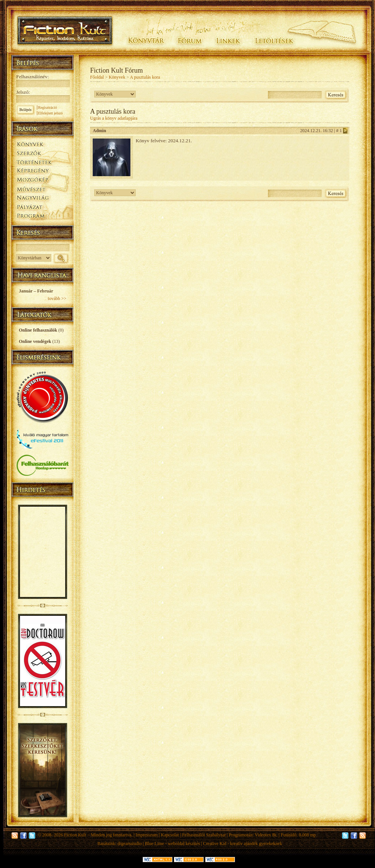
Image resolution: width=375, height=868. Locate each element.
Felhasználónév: (33, 77)
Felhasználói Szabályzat (204, 835)
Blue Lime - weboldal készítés (172, 844)
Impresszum (147, 835)
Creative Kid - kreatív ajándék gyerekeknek (243, 844)
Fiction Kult (75, 835)
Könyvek (117, 77)
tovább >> (57, 298)
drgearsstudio (130, 844)
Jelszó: (23, 92)
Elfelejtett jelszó (50, 113)
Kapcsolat (170, 835)
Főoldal (97, 77)
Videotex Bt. (266, 835)
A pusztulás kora (145, 77)
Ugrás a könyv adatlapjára (114, 118)
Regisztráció (47, 107)
